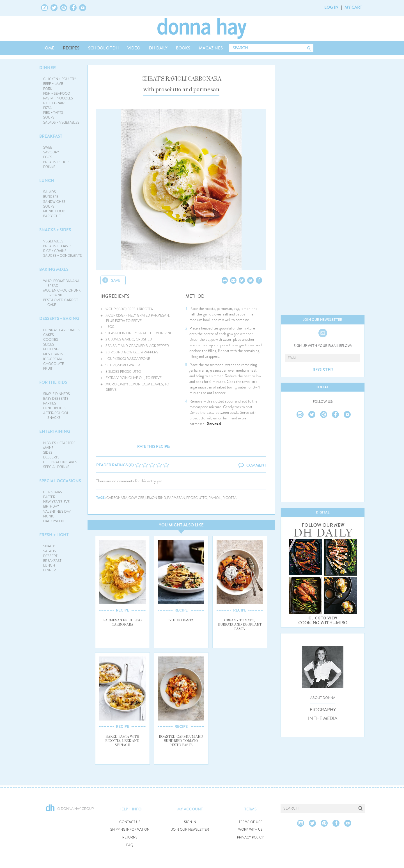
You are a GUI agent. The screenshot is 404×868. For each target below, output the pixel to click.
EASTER (49, 497)
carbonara (117, 498)
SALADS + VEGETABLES (61, 122)
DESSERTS (51, 457)
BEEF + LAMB (53, 84)
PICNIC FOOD (54, 211)
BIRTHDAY (51, 506)
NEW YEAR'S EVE (56, 502)
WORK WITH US (250, 830)
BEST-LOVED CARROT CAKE (61, 302)
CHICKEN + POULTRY (60, 79)
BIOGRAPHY (323, 710)
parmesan (176, 498)
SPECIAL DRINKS (56, 467)
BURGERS (51, 197)
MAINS (48, 448)
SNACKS (50, 546)
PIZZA (47, 108)
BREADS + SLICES (57, 162)
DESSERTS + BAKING (59, 319)
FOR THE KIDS (53, 382)
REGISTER (323, 370)
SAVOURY (51, 152)
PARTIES (50, 403)
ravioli (215, 498)
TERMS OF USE (251, 822)
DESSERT (50, 556)
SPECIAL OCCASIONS (60, 481)
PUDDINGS (52, 349)
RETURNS (130, 838)
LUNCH (47, 181)
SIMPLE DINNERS (57, 394)
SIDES (48, 453)
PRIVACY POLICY (250, 838)
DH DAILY (158, 48)
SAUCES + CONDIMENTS (63, 256)
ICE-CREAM (52, 359)
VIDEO (134, 48)
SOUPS (49, 117)
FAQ (130, 845)
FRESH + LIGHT (54, 535)
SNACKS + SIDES (55, 230)
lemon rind (156, 498)
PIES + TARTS (53, 113)
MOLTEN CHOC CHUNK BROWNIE (62, 293)
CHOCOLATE (54, 364)
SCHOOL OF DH (104, 48)
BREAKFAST (51, 136)
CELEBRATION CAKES (60, 462)
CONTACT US (130, 822)
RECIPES (71, 48)
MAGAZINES (211, 48)
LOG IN (331, 7)
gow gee (136, 498)
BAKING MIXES (54, 269)
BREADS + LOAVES (58, 246)
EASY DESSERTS (56, 399)
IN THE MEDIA (323, 719)
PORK (48, 89)
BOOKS (183, 48)
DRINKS (49, 167)
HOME (48, 48)
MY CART (353, 7)
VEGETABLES (53, 241)
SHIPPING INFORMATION (130, 830)
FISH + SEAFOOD (57, 94)
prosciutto (197, 498)
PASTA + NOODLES (58, 98)
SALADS (50, 192)
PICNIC (49, 516)
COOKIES (51, 340)
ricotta (229, 498)
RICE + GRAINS (55, 103)
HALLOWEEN (53, 521)
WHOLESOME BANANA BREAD (61, 283)
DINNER (48, 68)
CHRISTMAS (53, 492)
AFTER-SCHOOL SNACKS (56, 415)
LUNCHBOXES (54, 408)
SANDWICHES (54, 202)
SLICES (49, 344)
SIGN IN (190, 822)
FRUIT (48, 369)
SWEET (49, 147)
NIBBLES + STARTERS (59, 443)
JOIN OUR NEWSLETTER (190, 830)
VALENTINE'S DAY (57, 512)
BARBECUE (52, 216)
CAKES (49, 335)
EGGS (48, 157)
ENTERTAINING (55, 431)
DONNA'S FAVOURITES (61, 330)
